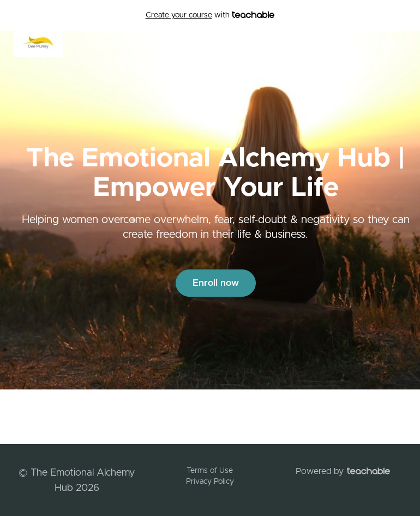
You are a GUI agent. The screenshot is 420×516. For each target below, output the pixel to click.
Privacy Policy (210, 482)
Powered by (343, 471)
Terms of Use (210, 471)
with (210, 15)
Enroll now (216, 283)
